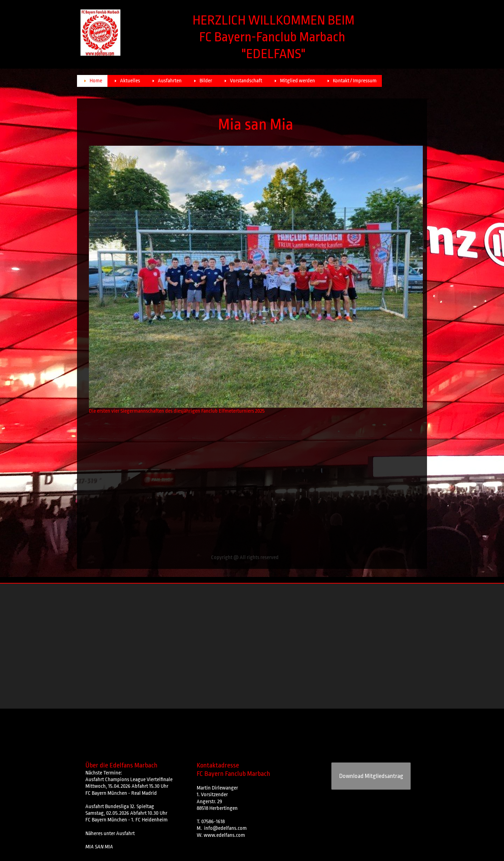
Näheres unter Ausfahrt (110, 834)
